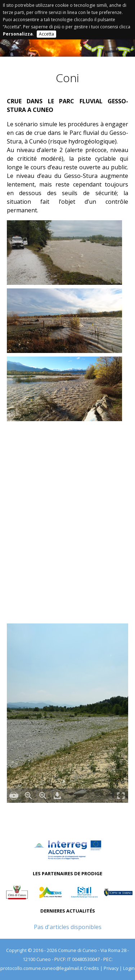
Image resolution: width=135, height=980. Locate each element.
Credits (91, 968)
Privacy (111, 968)
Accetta (46, 34)
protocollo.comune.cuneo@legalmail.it (41, 968)
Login (129, 968)
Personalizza (18, 34)
